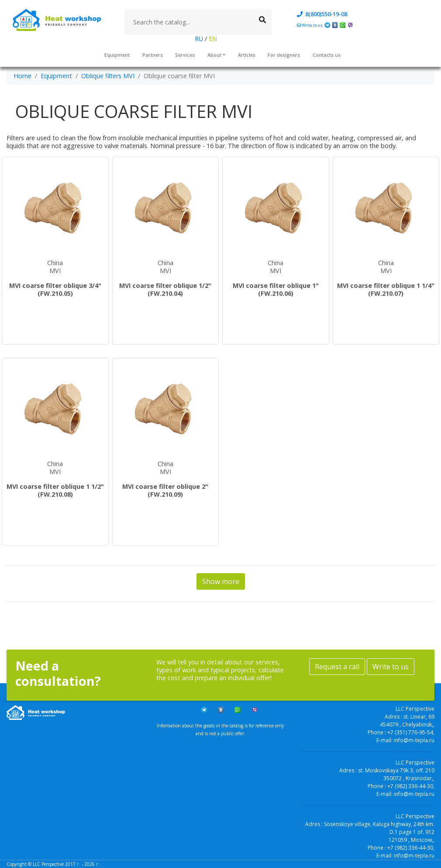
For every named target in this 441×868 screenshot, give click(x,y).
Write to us (391, 667)
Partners (153, 55)
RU (200, 39)
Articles (247, 55)
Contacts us (327, 55)
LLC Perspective (48, 864)
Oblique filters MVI (108, 76)
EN (212, 39)
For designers (284, 55)
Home (22, 76)
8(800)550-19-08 (322, 14)
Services (185, 55)
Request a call (337, 667)
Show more (221, 581)
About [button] (214, 55)
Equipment (117, 55)
